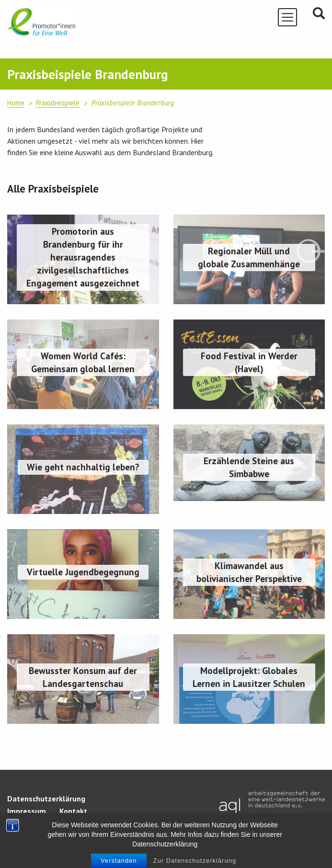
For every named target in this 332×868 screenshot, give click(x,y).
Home (16, 103)
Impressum (27, 811)
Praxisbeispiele (58, 103)
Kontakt (73, 811)
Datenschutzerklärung (46, 799)
